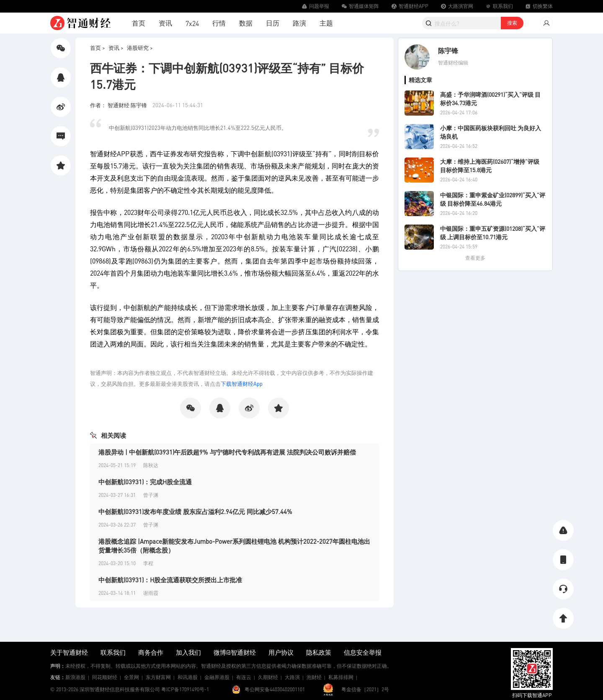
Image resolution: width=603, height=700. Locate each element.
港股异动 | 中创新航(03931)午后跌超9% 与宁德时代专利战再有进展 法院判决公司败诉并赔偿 (227, 452)
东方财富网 (158, 677)
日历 (273, 23)
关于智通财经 (69, 652)
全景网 (131, 677)
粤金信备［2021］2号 (365, 689)
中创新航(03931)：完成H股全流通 (145, 482)
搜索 (512, 23)
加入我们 (188, 652)
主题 (326, 23)
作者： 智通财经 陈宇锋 (119, 105)
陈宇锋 (448, 50)
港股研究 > (140, 48)
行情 (219, 23)
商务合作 (151, 652)
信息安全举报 (363, 652)
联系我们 (113, 652)
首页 (139, 23)
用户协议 (281, 652)
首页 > (98, 48)
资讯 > (116, 48)
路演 (299, 23)
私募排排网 (341, 677)
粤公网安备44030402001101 (275, 689)
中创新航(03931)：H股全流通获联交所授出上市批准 (170, 580)
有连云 (244, 677)
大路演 (292, 677)
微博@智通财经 (235, 652)
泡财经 (314, 677)
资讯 (165, 23)
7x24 (192, 23)
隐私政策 (319, 652)
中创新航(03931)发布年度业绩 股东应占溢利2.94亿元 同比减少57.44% (195, 511)
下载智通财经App (242, 384)
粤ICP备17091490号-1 (185, 689)
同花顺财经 (105, 677)
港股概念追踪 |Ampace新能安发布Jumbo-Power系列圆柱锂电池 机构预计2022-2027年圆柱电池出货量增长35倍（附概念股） (234, 546)
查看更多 (475, 258)
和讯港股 (188, 677)
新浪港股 (75, 677)
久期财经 (268, 677)
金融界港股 (217, 677)
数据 (246, 23)
